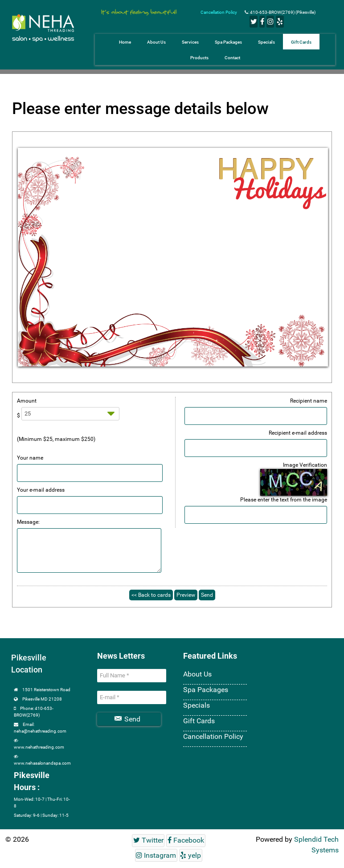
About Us (197, 674)
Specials (197, 705)
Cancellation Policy (219, 12)
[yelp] (280, 22)
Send (127, 719)
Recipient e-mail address (298, 433)
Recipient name (309, 401)
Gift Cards (199, 721)
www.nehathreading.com (39, 747)
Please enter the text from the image (284, 500)
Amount (27, 401)
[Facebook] (262, 22)
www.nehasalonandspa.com (42, 763)
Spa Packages (206, 690)
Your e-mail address (41, 490)
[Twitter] (254, 22)
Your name (30, 458)
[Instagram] (270, 22)
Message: (28, 522)
